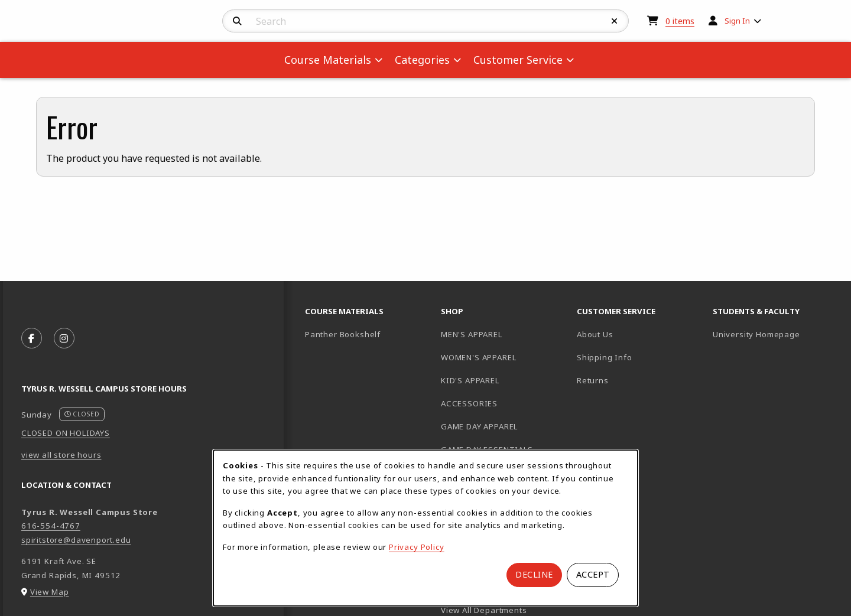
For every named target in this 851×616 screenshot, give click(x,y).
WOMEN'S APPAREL (478, 357)
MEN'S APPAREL (472, 334)
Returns (593, 380)
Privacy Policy (417, 547)
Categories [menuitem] (422, 60)
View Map (50, 592)
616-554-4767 (51, 526)
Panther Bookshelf (368, 334)
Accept (593, 574)
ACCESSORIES (469, 403)
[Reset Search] (615, 21)
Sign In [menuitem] (737, 21)
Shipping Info (605, 357)
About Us (595, 334)
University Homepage (776, 334)
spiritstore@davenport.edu (76, 540)
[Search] (237, 21)
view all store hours (61, 455)
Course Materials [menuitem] (328, 60)
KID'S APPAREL (470, 380)
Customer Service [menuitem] (518, 60)
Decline (534, 574)
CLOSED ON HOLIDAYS (66, 433)
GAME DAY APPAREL (479, 426)
